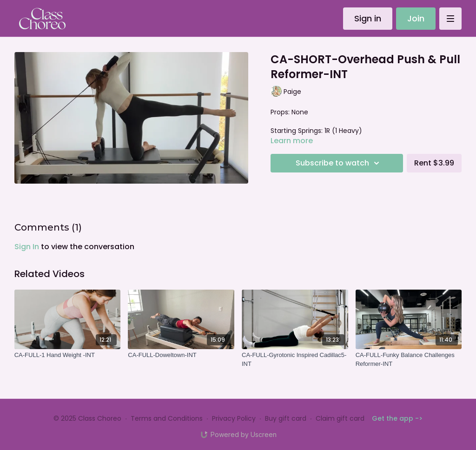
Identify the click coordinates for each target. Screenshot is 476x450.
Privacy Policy (234, 418)
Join (416, 18)
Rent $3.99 (434, 163)
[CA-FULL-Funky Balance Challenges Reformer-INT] (409, 360)
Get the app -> (397, 418)
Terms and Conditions (167, 418)
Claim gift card (340, 418)
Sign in (368, 18)
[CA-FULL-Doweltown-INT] (181, 355)
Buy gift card (286, 418)
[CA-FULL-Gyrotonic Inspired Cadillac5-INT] (295, 360)
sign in (27, 247)
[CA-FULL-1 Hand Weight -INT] (68, 355)
